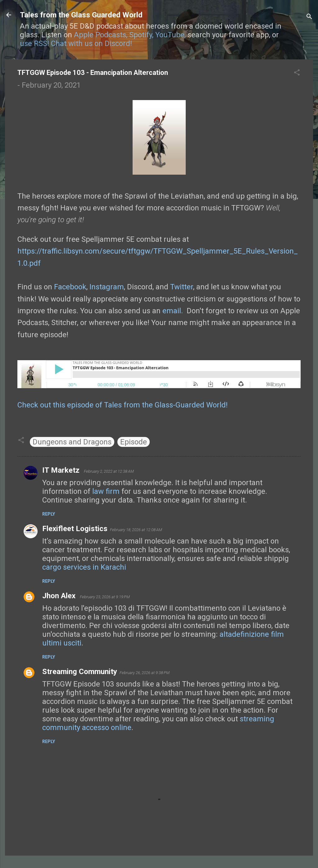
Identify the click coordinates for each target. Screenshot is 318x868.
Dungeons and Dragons (72, 442)
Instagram (107, 287)
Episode (134, 442)
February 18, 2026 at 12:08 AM (136, 530)
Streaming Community (80, 672)
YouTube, (170, 35)
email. (173, 311)
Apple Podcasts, (101, 35)
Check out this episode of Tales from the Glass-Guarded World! (123, 405)
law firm (106, 491)
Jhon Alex (60, 596)
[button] (297, 73)
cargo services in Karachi (84, 567)
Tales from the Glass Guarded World (81, 15)
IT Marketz (62, 470)
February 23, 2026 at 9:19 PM (105, 597)
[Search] (309, 17)
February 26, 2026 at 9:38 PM (145, 673)
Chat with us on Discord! (91, 44)
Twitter (182, 287)
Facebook (70, 287)
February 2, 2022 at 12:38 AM (109, 471)
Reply (49, 514)
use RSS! (34, 44)
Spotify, (141, 35)
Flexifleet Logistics (75, 529)
